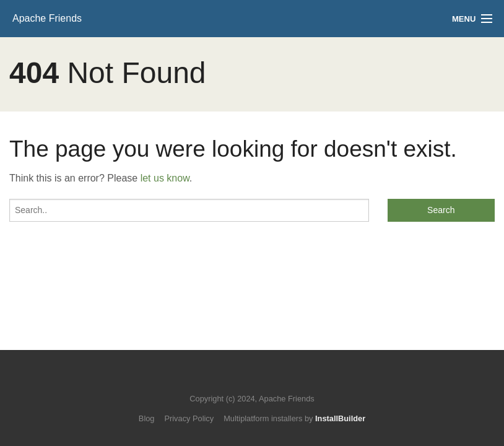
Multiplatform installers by (294, 418)
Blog (147, 418)
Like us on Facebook (261, 380)
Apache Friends (47, 18)
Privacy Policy (189, 418)
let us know (165, 178)
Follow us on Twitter (240, 380)
